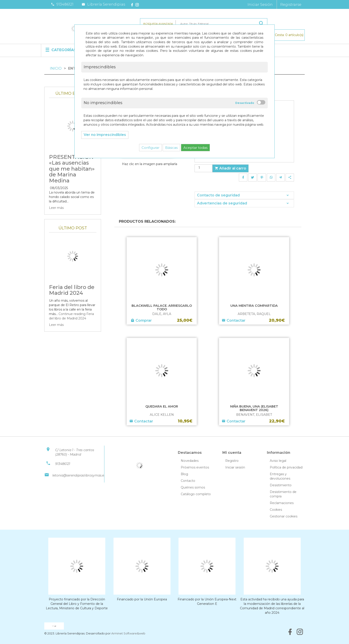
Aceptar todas (195, 148)
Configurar (150, 148)
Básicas (171, 148)
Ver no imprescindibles (105, 135)
